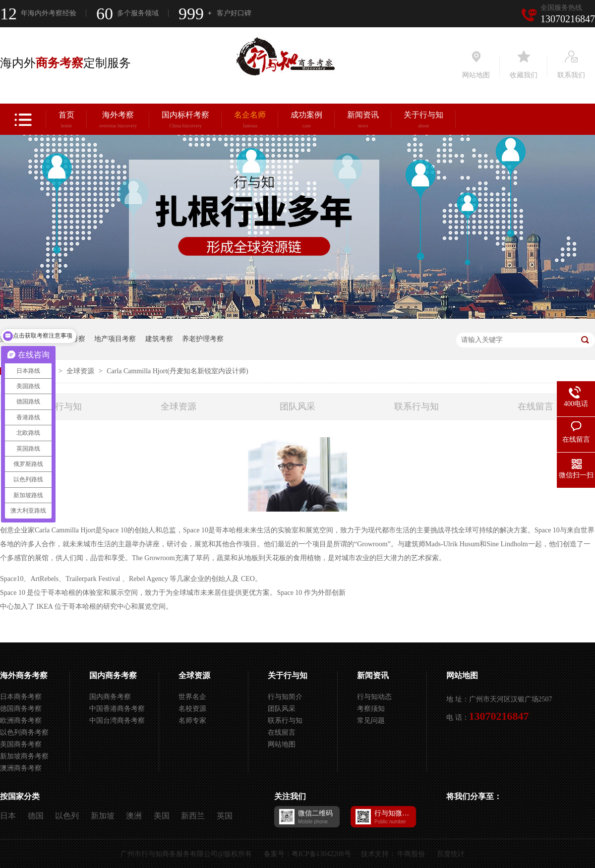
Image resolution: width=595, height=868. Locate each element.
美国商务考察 (21, 744)
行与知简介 (285, 697)
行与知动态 (374, 697)
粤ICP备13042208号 (321, 854)
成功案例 (306, 121)
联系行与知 (416, 406)
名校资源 (192, 709)
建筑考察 (159, 339)
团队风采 (297, 406)
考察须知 (371, 709)
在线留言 (535, 406)
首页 (66, 121)
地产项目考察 (115, 339)
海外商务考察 (24, 675)
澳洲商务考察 (21, 768)
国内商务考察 (113, 675)
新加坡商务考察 (24, 756)
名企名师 (250, 121)
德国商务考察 (21, 709)
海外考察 (118, 121)
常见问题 (371, 721)
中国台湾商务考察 (117, 721)
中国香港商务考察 (117, 709)
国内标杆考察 (185, 121)
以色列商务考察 (24, 732)
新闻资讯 (363, 121)
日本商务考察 (21, 697)
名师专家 (192, 721)
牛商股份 (411, 854)
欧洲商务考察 (21, 721)
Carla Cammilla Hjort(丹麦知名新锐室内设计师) (177, 371)
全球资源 (81, 371)
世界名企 (192, 697)
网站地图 (282, 744)
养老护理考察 (203, 339)
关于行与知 (423, 121)
